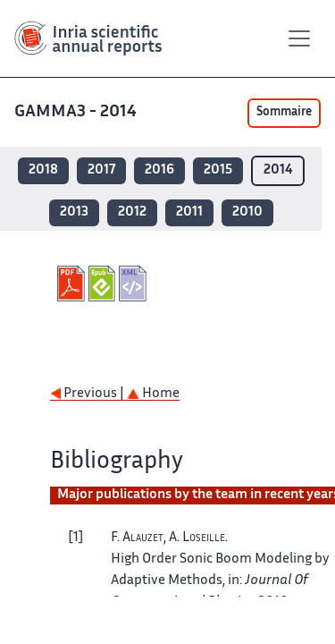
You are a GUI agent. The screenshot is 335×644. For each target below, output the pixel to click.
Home (153, 394)
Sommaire (284, 113)
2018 (43, 170)
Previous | (88, 394)
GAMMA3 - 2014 (77, 112)
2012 (132, 212)
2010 (247, 212)
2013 (74, 212)
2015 (218, 170)
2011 (189, 212)
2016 (159, 170)
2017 (101, 170)
